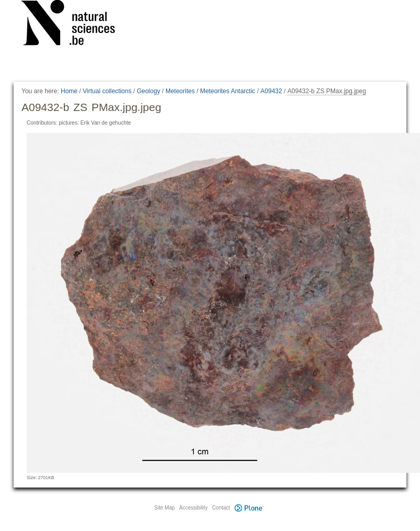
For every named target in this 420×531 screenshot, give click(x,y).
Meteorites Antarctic (228, 91)
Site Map (164, 508)
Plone (249, 508)
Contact (221, 508)
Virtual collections (107, 91)
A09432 (271, 91)
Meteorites (180, 91)
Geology (148, 91)
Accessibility (193, 508)
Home (69, 91)
